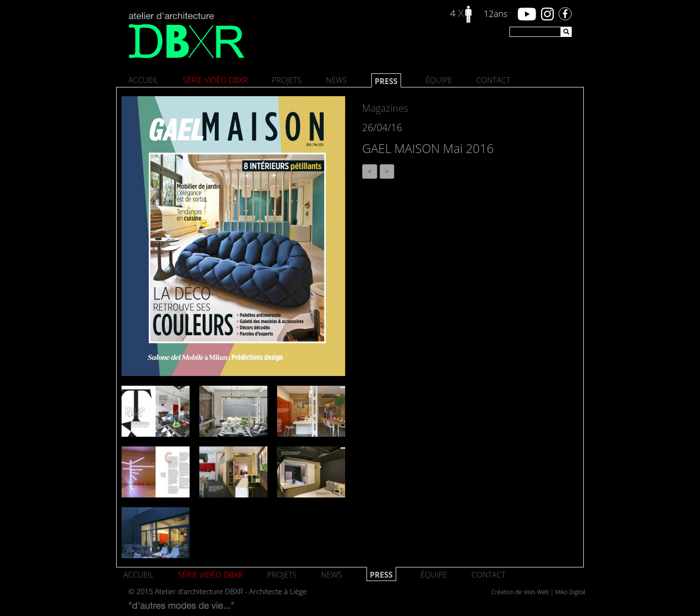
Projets (287, 80)
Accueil (143, 80)
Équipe (439, 80)
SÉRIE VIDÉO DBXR (215, 80)
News (336, 80)
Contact (493, 80)
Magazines (385, 108)
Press (386, 81)
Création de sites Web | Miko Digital (538, 592)
